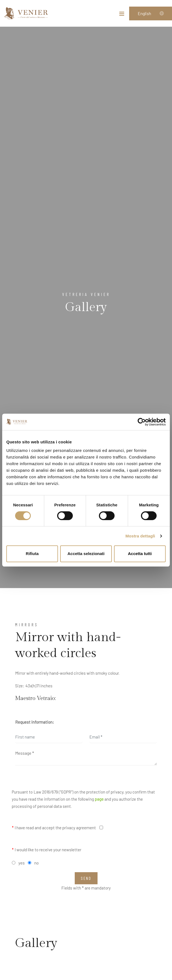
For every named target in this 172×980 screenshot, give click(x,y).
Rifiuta (32, 554)
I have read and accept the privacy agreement (54, 828)
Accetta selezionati (86, 554)
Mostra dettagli (140, 536)
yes (22, 863)
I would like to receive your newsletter (47, 850)
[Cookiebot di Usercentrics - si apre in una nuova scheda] (142, 422)
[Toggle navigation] (122, 15)
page (99, 799)
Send (86, 878)
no (37, 863)
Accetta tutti (140, 554)
